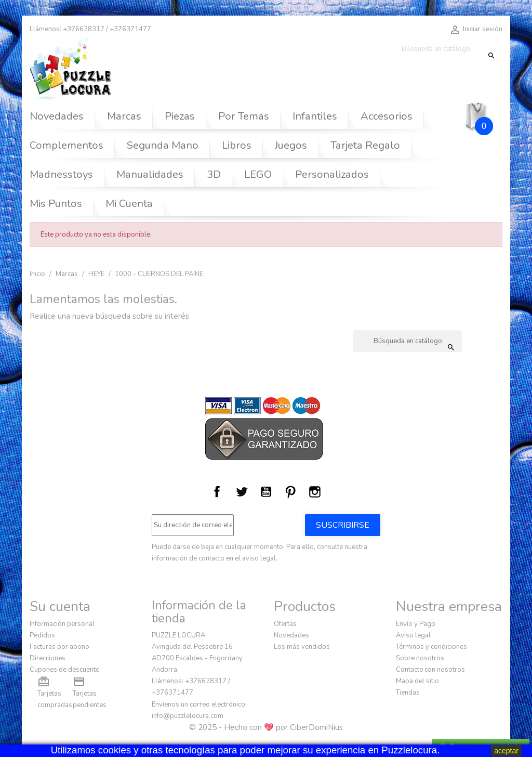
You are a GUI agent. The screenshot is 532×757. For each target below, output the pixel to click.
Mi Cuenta (129, 204)
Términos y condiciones (431, 647)
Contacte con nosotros (430, 670)
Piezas (180, 116)
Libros (237, 145)
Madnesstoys (61, 174)
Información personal (62, 624)
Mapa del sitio (417, 681)
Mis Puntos (56, 204)
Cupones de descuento (65, 670)
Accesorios (387, 116)
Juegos (291, 145)
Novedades (57, 116)
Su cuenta (60, 606)
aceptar (506, 751)
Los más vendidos (302, 647)
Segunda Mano (163, 145)
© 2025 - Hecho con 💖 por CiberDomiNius (266, 727)
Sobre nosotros (420, 658)
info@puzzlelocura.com (188, 716)
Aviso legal (413, 635)
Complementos (66, 145)
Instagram (315, 492)
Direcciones (48, 658)
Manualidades (150, 174)
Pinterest (290, 492)
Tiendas (408, 693)
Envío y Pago (416, 624)
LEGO (258, 174)
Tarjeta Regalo (365, 145)
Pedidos (42, 635)
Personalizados (332, 174)
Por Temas (244, 116)
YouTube (266, 492)
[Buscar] (442, 49)
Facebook (217, 492)
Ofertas (285, 624)
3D (214, 174)
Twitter (242, 492)
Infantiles (315, 116)
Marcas (124, 116)
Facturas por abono (59, 647)
